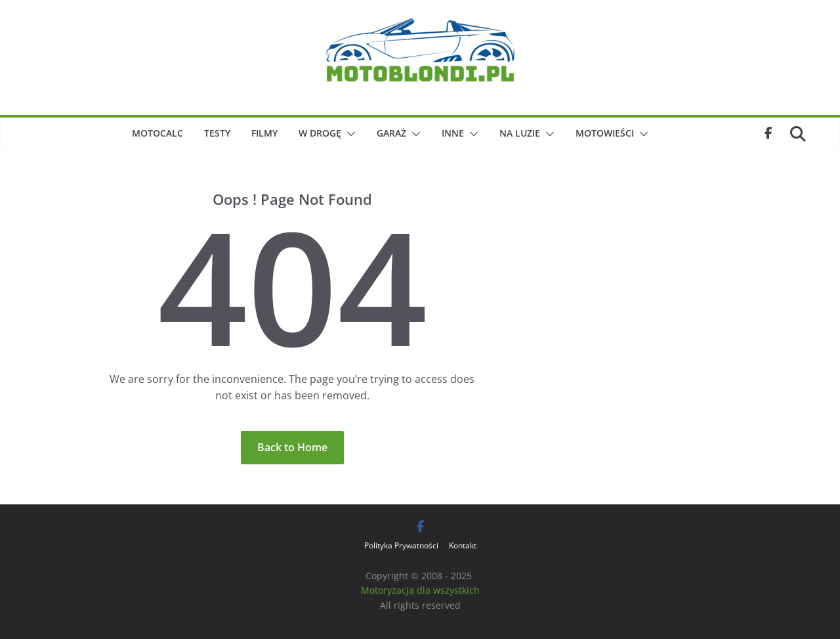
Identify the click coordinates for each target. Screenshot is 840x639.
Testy (217, 133)
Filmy (264, 133)
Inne (453, 133)
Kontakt (463, 545)
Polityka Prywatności (401, 545)
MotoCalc (157, 133)
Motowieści (605, 133)
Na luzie (520, 133)
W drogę (320, 133)
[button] (348, 134)
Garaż (391, 133)
